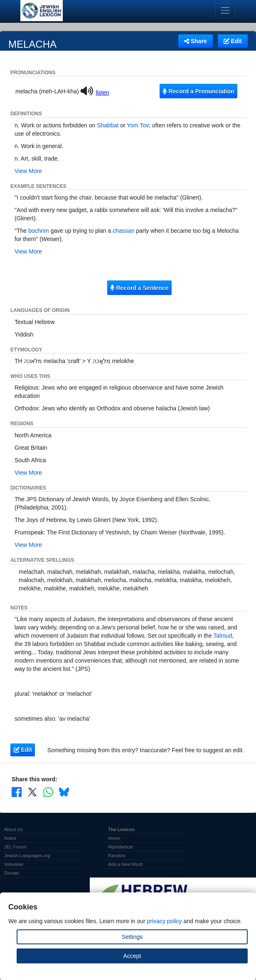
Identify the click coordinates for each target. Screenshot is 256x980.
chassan (123, 231)
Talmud (223, 636)
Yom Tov (138, 125)
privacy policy (165, 921)
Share (196, 41)
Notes (10, 838)
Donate (11, 873)
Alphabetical (121, 847)
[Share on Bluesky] (64, 792)
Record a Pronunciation (198, 91)
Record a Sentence (139, 288)
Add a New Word (125, 864)
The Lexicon (121, 829)
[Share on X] (32, 792)
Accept (132, 956)
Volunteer (14, 864)
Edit (233, 41)
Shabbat (108, 125)
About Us (14, 829)
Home (114, 838)
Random (117, 856)
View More (28, 171)
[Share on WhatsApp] (48, 792)
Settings (132, 937)
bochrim (39, 231)
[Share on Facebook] (17, 792)
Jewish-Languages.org (27, 856)
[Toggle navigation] (225, 11)
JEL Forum (15, 847)
